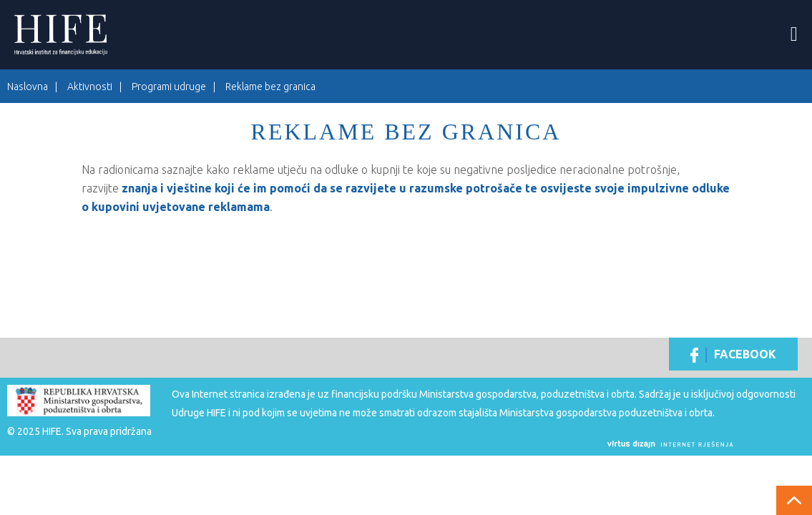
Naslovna (28, 87)
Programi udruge (169, 87)
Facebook (733, 355)
